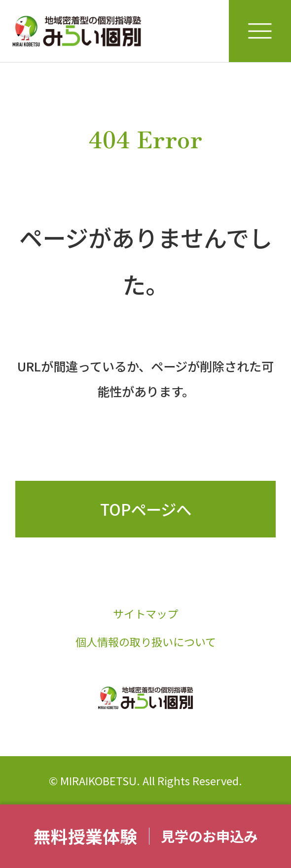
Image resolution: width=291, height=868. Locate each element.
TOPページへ (146, 509)
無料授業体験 (85, 836)
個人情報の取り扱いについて (146, 641)
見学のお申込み (209, 836)
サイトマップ (145, 613)
